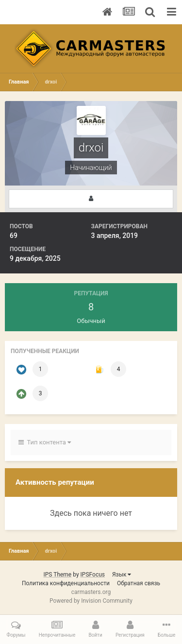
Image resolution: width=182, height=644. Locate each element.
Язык (122, 575)
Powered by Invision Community (91, 601)
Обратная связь (139, 583)
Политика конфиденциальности (66, 583)
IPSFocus (93, 575)
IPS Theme (58, 575)
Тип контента (45, 442)
